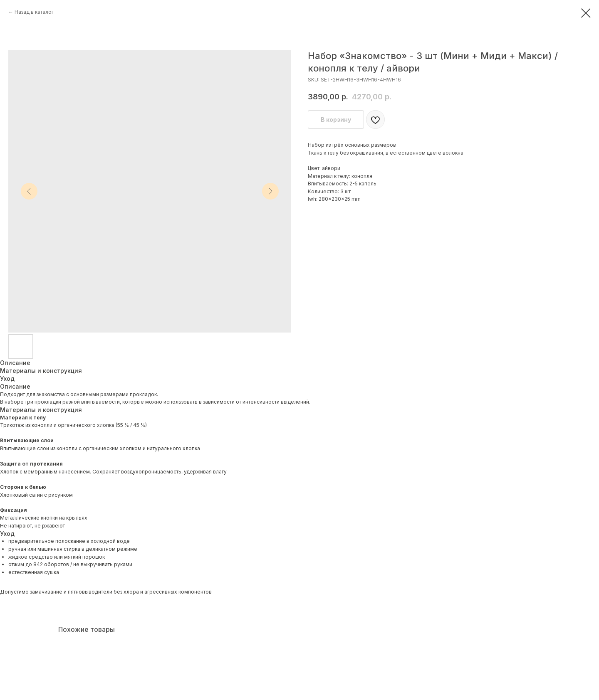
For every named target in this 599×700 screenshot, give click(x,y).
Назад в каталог (34, 12)
